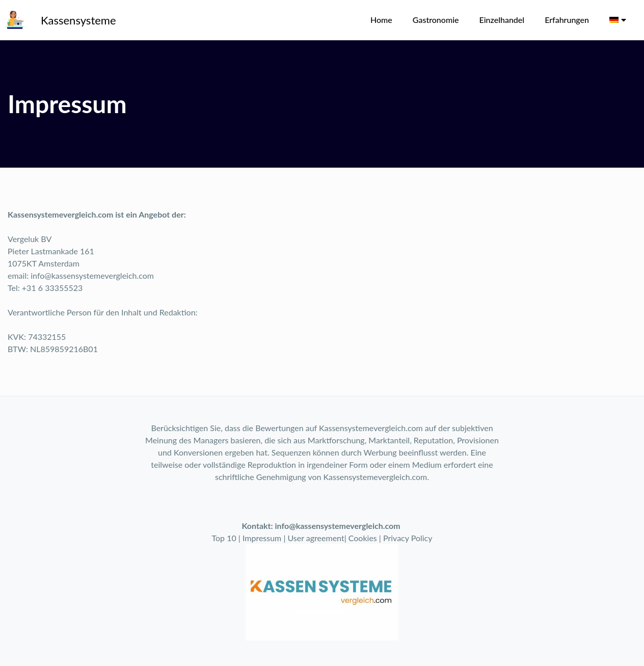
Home (381, 20)
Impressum (262, 538)
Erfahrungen (567, 20)
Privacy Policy (408, 538)
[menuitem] (618, 20)
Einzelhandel (502, 20)
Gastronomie (436, 20)
